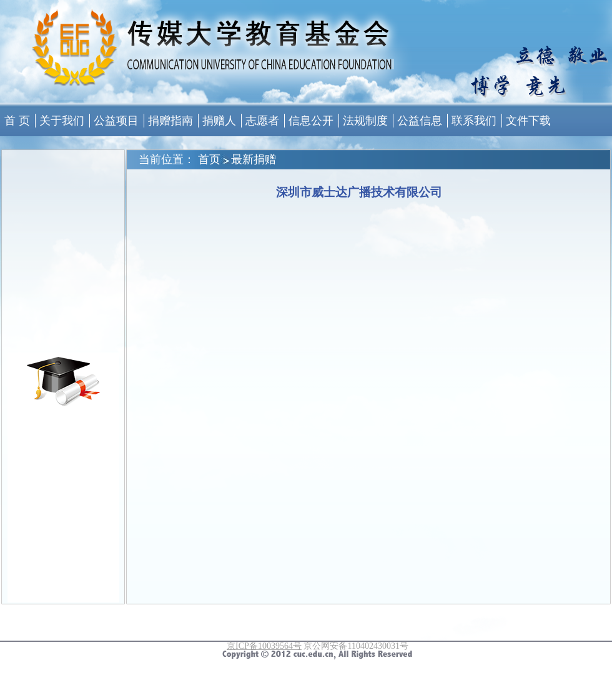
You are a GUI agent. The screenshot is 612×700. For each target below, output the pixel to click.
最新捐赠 (254, 159)
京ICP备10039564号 (264, 646)
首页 (209, 159)
